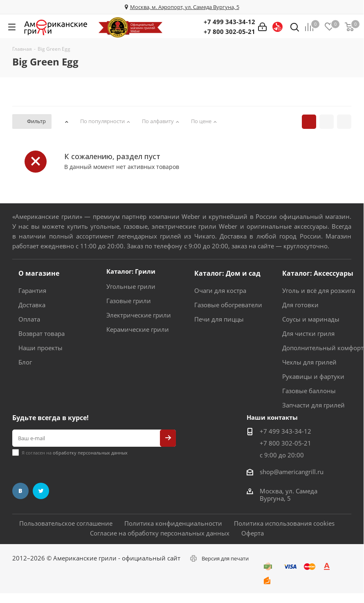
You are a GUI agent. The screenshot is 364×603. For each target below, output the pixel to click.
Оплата (29, 319)
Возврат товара (42, 333)
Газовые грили (129, 301)
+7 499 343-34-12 (229, 22)
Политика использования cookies (284, 523)
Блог (25, 362)
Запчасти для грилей (313, 405)
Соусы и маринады (311, 319)
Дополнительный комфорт (323, 348)
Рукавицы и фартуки (313, 376)
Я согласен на (75, 453)
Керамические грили (138, 329)
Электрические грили (139, 315)
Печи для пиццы (219, 319)
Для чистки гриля (308, 333)
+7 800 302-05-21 (229, 32)
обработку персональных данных (90, 453)
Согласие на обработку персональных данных (160, 533)
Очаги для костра (220, 290)
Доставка (32, 305)
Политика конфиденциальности (173, 523)
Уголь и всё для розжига (319, 290)
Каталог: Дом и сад (227, 273)
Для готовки (300, 305)
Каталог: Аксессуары (318, 273)
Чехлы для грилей (309, 362)
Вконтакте (20, 491)
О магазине (39, 273)
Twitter (41, 491)
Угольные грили (131, 286)
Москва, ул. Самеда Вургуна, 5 (289, 495)
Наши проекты (40, 348)
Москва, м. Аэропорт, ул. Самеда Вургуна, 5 (185, 7)
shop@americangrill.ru (292, 472)
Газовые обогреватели (228, 305)
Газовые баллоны (309, 391)
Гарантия (32, 290)
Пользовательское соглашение (66, 523)
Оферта (253, 533)
